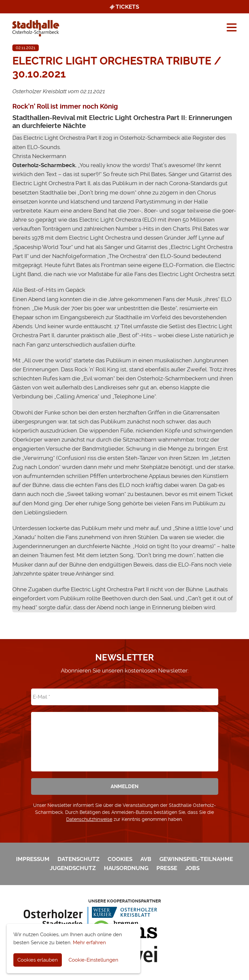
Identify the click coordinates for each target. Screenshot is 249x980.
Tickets (124, 7)
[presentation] (125, 737)
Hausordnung (126, 868)
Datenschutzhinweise (89, 819)
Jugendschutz (73, 868)
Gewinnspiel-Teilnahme (196, 859)
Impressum (33, 859)
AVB (146, 859)
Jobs (192, 868)
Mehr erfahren (89, 943)
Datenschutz (79, 859)
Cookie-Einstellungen (93, 960)
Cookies (120, 859)
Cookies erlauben (38, 960)
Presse (167, 868)
